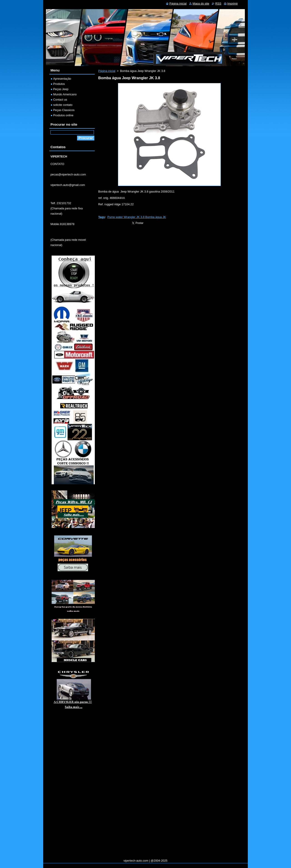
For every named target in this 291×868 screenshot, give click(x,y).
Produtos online (63, 115)
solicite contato (63, 105)
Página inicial (107, 71)
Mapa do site (201, 4)
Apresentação (62, 79)
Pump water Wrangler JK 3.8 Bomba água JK (137, 217)
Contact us (60, 100)
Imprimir (233, 4)
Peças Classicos (64, 110)
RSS (218, 4)
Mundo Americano (65, 94)
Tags (102, 217)
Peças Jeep (61, 89)
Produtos (59, 84)
